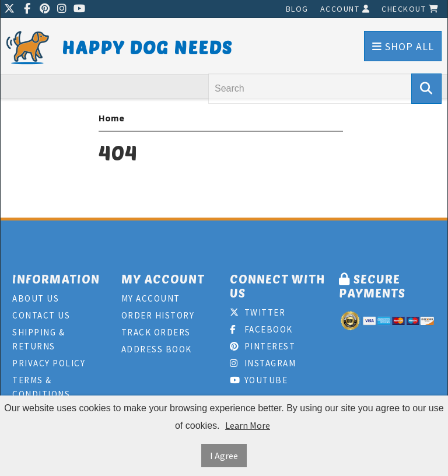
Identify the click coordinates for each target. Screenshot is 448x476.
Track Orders (156, 332)
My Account (151, 298)
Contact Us (41, 315)
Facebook (261, 329)
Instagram (263, 363)
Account (345, 9)
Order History (158, 315)
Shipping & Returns (38, 339)
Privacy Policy (49, 363)
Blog (297, 9)
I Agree (224, 456)
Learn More (248, 425)
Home (111, 118)
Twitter (258, 312)
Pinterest (262, 346)
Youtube (259, 380)
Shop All (403, 46)
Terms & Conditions (41, 387)
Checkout (410, 9)
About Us (36, 298)
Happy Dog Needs (147, 47)
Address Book (157, 349)
